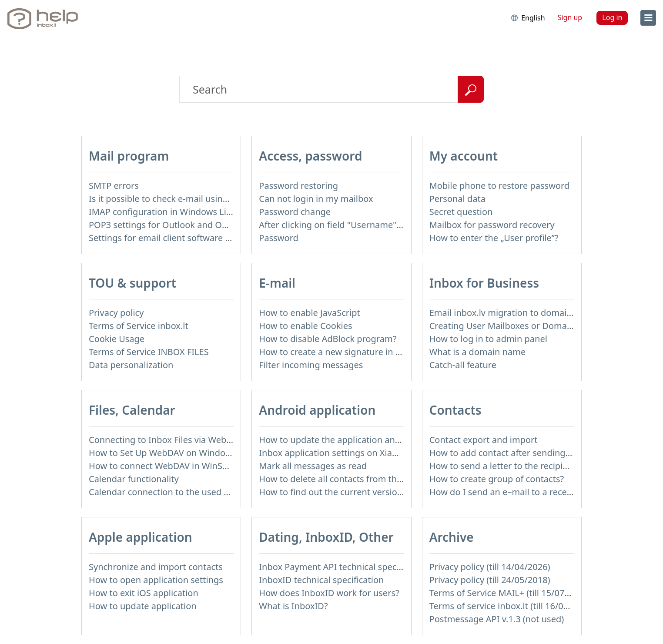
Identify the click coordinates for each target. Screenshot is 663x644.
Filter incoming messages (311, 365)
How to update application (143, 606)
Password (278, 238)
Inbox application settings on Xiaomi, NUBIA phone (363, 453)
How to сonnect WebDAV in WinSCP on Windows (187, 466)
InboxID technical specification (321, 580)
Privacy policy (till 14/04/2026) (490, 567)
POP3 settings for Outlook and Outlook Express (185, 225)
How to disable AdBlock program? (328, 339)
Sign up (570, 17)
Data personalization (131, 365)
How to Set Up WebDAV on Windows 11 (169, 453)
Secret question (461, 212)
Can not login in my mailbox (316, 199)
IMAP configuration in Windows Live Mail (172, 212)
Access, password (310, 156)
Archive (452, 537)
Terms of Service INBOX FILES (149, 352)
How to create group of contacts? (497, 479)
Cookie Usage (117, 339)
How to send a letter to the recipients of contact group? (542, 466)
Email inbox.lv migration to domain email (513, 313)
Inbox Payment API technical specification (344, 567)
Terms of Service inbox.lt (139, 326)
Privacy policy (116, 313)
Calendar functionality (134, 479)
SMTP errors (114, 186)
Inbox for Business (484, 283)
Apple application (141, 537)
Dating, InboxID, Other (326, 537)
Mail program (129, 156)
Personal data (457, 199)
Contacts (455, 410)
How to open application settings (156, 580)
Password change (295, 212)
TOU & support (132, 283)
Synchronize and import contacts (156, 567)
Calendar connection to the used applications (181, 492)
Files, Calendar (132, 410)
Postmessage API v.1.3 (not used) (497, 619)
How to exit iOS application (144, 593)
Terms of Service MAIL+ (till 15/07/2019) (510, 593)
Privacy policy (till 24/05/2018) (490, 580)
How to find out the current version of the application (367, 492)
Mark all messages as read (313, 466)
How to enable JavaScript (309, 313)
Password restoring (298, 186)
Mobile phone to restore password (500, 186)
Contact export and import (484, 440)
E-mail (277, 283)
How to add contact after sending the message (525, 453)
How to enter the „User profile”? (494, 238)
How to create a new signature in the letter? (348, 352)
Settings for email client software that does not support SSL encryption (233, 238)
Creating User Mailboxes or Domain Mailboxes (524, 326)
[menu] (648, 18)
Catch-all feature (463, 365)
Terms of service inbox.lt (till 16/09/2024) (512, 606)
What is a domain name (478, 352)
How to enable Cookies (305, 326)
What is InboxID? (293, 606)
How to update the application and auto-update (356, 440)
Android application (317, 410)
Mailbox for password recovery (492, 225)
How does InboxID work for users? (329, 593)
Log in (612, 17)
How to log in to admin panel (488, 339)
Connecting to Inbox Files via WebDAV (166, 440)
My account (464, 156)
